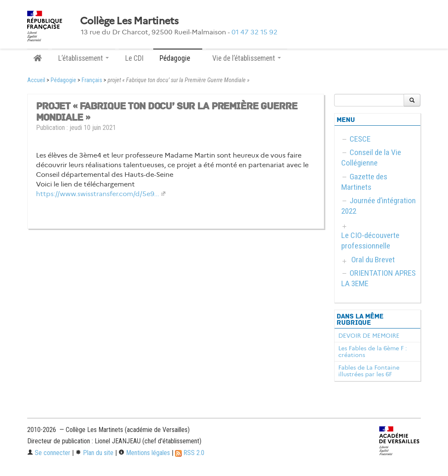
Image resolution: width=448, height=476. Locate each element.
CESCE (360, 139)
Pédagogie (63, 80)
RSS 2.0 (190, 453)
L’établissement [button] (84, 58)
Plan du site (94, 453)
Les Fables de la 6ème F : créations (373, 352)
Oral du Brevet (373, 260)
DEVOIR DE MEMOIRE (369, 336)
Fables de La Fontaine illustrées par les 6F (369, 371)
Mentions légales (144, 453)
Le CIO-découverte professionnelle (370, 241)
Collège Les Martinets (129, 21)
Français (92, 80)
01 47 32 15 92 (255, 32)
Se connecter (49, 453)
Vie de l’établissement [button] (247, 58)
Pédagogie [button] (178, 58)
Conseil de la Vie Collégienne (371, 158)
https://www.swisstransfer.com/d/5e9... (98, 194)
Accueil (36, 80)
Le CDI (134, 58)
